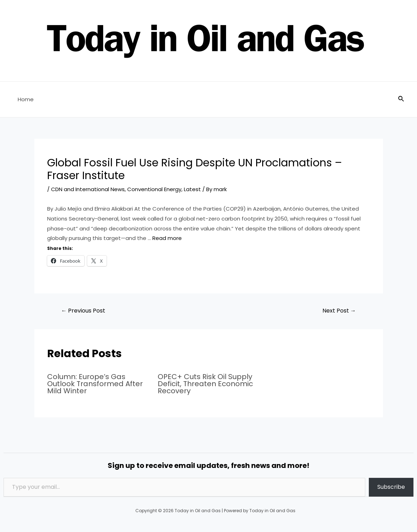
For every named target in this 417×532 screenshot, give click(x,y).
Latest (192, 189)
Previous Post (83, 311)
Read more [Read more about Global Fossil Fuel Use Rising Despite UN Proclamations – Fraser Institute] (167, 238)
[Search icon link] (401, 99)
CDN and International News (88, 189)
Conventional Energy (154, 189)
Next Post (339, 311)
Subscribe (391, 487)
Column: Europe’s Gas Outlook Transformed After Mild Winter (95, 384)
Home (26, 99)
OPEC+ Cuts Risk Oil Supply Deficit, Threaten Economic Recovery (205, 384)
